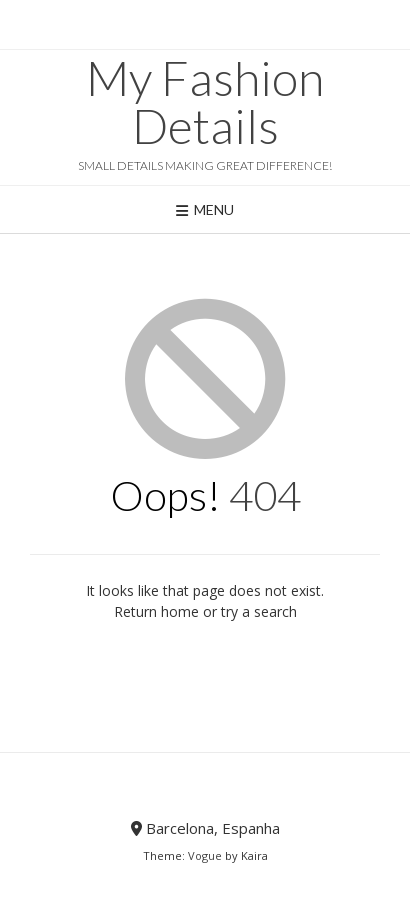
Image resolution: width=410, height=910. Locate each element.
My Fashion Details (205, 102)
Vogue (205, 855)
